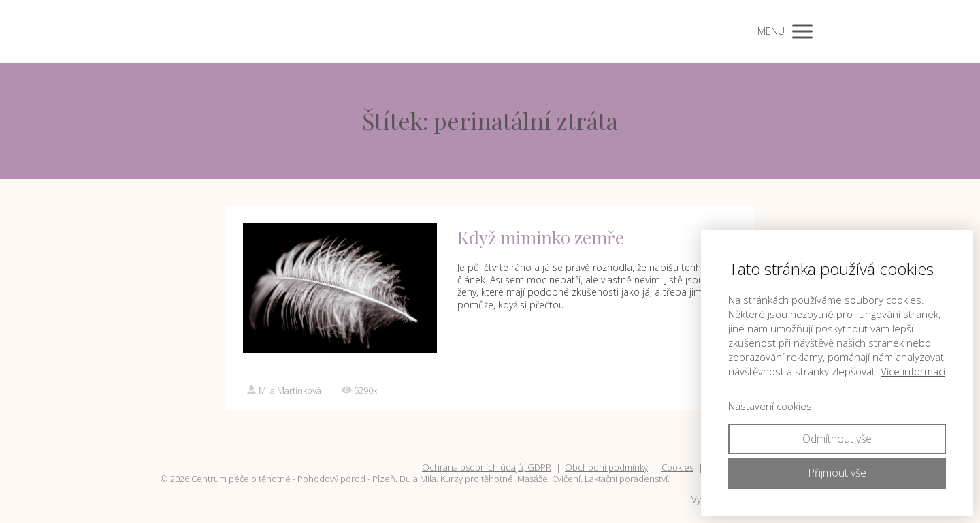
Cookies (677, 467)
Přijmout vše (837, 473)
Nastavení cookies (770, 406)
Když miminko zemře (541, 237)
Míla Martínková (284, 390)
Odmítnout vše (837, 439)
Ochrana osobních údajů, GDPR (487, 467)
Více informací (913, 371)
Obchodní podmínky (606, 467)
